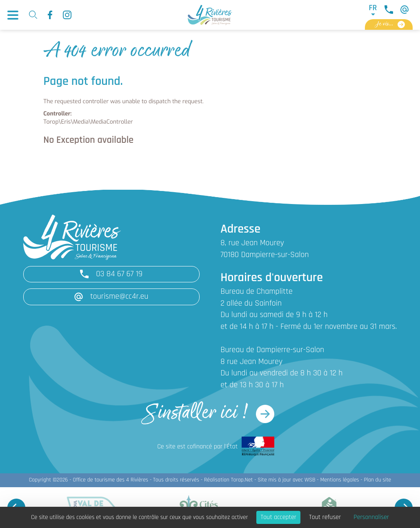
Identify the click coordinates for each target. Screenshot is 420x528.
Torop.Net (242, 480)
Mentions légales (339, 480)
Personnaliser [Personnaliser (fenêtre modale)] (371, 517)
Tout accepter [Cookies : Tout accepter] (278, 517)
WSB (310, 480)
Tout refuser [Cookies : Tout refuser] (325, 517)
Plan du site (377, 480)
